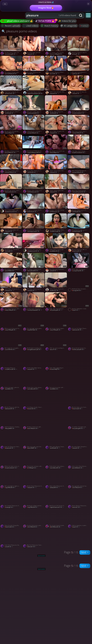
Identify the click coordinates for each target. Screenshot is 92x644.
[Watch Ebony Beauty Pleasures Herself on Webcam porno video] (79, 499)
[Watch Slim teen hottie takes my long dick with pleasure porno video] (34, 105)
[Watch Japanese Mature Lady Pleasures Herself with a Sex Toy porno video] (79, 46)
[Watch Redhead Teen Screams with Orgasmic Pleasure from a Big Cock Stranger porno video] (79, 282)
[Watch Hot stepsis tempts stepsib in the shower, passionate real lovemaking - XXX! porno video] (11, 66)
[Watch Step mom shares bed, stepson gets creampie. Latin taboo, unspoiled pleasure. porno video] (79, 125)
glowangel (9, 507)
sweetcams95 (77, 330)
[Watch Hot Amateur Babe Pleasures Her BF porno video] (56, 223)
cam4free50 (10, 113)
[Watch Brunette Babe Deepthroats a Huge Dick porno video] (79, 440)
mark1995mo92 (55, 527)
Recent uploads (11, 26)
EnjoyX (76, 310)
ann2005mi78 (55, 251)
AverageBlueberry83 (34, 350)
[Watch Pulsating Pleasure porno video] (11, 361)
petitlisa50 (9, 251)
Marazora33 (32, 409)
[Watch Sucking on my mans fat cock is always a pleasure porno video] (79, 371)
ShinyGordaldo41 (78, 113)
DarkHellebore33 (33, 192)
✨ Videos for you (67, 21)
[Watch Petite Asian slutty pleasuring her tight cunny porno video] (34, 381)
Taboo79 (54, 350)
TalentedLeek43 (33, 271)
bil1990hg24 (32, 468)
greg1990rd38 (10, 488)
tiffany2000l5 (10, 429)
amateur (84, 26)
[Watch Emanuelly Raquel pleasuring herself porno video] (34, 85)
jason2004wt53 (78, 468)
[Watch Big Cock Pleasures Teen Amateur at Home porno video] (34, 539)
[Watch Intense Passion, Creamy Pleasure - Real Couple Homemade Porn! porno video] (11, 420)
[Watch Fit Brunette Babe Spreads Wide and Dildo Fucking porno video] (34, 361)
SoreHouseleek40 (34, 113)
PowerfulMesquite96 (34, 153)
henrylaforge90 (11, 54)
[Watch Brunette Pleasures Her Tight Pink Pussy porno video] (34, 66)
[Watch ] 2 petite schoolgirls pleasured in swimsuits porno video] (79, 420)
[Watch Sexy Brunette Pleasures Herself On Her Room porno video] (56, 263)
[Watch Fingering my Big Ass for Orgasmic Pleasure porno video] (11, 85)
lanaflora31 (55, 291)
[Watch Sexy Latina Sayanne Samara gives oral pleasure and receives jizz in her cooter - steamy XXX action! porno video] (11, 302)
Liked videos (30, 26)
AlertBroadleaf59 (78, 350)
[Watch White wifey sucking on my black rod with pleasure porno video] (79, 263)
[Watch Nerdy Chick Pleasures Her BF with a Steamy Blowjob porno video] (34, 479)
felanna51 (76, 507)
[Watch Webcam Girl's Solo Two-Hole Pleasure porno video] (34, 243)
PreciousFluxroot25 (79, 192)
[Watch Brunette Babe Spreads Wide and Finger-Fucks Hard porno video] (34, 46)
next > (85, 552)
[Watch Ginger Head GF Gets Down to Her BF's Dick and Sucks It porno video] (79, 85)
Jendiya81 (76, 54)
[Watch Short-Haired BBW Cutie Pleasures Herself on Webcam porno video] (11, 204)
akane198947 (32, 448)
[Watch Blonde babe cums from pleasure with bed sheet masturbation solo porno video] (79, 401)
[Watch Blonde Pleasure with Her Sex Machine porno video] (11, 401)
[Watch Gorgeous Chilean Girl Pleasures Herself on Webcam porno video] (34, 204)
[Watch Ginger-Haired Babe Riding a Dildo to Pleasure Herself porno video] (56, 164)
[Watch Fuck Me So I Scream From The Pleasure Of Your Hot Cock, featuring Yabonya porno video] (34, 223)
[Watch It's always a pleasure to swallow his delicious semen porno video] (34, 263)
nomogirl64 (77, 291)
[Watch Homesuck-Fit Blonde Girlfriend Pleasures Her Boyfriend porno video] (34, 144)
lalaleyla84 (54, 488)
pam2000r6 (9, 389)
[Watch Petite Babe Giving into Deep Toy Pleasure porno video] (11, 282)
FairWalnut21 (55, 212)
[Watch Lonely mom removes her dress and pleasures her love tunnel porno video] (34, 302)
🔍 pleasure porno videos (19, 31)
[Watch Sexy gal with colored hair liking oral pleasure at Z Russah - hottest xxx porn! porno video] (79, 479)
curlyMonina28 (56, 231)
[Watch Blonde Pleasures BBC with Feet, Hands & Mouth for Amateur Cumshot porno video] (79, 243)
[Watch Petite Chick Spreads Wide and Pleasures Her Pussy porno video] (56, 85)
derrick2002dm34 (11, 74)
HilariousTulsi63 (11, 192)
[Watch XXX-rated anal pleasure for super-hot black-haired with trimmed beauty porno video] (79, 66)
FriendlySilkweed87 (34, 310)
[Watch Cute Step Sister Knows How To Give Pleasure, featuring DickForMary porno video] (79, 144)
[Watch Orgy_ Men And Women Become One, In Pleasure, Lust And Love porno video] (56, 302)
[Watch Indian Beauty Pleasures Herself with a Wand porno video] (56, 282)
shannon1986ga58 (56, 54)
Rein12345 (54, 74)
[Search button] (81, 15)
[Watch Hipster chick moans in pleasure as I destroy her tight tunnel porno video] (34, 184)
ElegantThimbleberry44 (35, 94)
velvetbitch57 (10, 94)
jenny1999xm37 (11, 153)
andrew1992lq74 (33, 133)
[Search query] (49, 15)
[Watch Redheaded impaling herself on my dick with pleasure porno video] (34, 342)
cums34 (31, 74)
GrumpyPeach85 (78, 271)
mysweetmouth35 (12, 212)
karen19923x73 (33, 429)
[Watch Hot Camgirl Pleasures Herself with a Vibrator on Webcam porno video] (11, 499)
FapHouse (77, 74)
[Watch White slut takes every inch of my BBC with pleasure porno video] (79, 105)
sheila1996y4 (10, 133)
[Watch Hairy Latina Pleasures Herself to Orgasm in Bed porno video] (56, 479)
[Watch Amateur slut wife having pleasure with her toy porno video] (56, 204)
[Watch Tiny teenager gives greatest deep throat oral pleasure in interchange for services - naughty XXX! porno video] (34, 322)
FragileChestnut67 (57, 507)
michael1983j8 (55, 369)
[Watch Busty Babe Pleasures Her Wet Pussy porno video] (34, 164)
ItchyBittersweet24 (79, 153)
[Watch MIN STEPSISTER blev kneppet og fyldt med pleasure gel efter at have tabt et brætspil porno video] (79, 164)
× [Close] (88, 4)
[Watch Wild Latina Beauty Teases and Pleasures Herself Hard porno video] (56, 440)
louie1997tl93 (10, 350)
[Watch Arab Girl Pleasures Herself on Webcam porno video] (11, 440)
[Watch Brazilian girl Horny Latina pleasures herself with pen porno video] (11, 184)
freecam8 (32, 54)
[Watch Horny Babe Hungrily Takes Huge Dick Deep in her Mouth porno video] (56, 125)
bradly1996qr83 (11, 310)
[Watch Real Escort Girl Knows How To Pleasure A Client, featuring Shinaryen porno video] (56, 499)
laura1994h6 (10, 271)
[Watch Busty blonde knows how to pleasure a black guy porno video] (79, 342)
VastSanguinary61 (33, 231)
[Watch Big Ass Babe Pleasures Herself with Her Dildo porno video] (56, 105)
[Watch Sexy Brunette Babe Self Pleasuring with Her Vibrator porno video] (11, 223)
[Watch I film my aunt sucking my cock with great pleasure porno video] (56, 342)
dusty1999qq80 (11, 330)
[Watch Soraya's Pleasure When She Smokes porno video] (56, 66)
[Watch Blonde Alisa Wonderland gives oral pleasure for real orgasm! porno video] (11, 125)
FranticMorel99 (33, 389)
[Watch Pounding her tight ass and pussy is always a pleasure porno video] (79, 223)
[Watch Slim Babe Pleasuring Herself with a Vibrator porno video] (34, 282)
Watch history (49, 26)
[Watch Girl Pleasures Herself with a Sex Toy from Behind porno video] (11, 243)
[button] (88, 15)
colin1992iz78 (77, 488)
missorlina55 (77, 251)
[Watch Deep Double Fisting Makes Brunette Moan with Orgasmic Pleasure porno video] (11, 519)
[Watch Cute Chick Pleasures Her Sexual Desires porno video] (11, 539)
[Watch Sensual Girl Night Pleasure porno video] (79, 322)
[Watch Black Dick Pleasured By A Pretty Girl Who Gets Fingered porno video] (79, 184)
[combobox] (51, 15)
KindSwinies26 (78, 231)
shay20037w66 (32, 330)
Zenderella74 (32, 212)
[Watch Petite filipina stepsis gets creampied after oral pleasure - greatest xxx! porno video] (56, 243)
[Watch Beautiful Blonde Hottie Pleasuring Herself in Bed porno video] (11, 105)
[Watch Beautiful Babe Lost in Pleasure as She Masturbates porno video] (79, 204)
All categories (69, 26)
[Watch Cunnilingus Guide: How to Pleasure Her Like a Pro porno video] (34, 401)
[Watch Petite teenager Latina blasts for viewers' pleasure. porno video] (11, 381)
